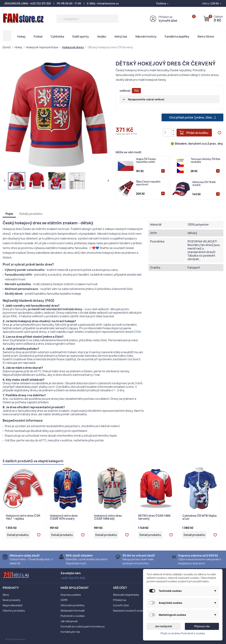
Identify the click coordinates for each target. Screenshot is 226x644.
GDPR (64, 600)
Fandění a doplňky (177, 37)
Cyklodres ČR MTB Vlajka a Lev (199, 517)
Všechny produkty (14, 611)
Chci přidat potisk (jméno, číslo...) (192, 117)
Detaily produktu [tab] (31, 214)
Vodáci (102, 37)
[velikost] (169, 99)
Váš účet (120, 588)
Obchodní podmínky (73, 605)
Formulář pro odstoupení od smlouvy (83, 626)
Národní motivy (146, 37)
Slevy (6, 595)
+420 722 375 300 (40, 3)
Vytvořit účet (168, 21)
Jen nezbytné (163, 626)
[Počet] (167, 133)
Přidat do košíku (197, 133)
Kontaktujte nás (70, 632)
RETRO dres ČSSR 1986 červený (154, 517)
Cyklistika (57, 37)
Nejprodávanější (13, 605)
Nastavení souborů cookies (129, 611)
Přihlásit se (165, 17)
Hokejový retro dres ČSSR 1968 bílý (108, 517)
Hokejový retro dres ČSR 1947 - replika (23, 517)
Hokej (21, 37)
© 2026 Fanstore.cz (15, 639)
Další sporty (81, 37)
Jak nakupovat (69, 621)
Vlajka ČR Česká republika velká (146, 161)
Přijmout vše (202, 626)
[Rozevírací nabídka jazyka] (163, 3)
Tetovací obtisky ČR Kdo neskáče (206, 161)
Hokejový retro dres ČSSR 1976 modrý (64, 517)
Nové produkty (12, 600)
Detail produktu (18, 535)
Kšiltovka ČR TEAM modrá (204, 184)
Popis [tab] (9, 214)
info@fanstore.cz (108, 3)
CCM (137, 332)
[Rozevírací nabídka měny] (216, 3)
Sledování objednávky (126, 595)
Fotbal (38, 37)
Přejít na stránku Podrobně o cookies (183, 633)
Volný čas (121, 37)
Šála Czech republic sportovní (148, 183)
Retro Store (206, 37)
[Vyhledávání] (87, 19)
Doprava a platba (71, 595)
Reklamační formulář (73, 611)
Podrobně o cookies (73, 616)
